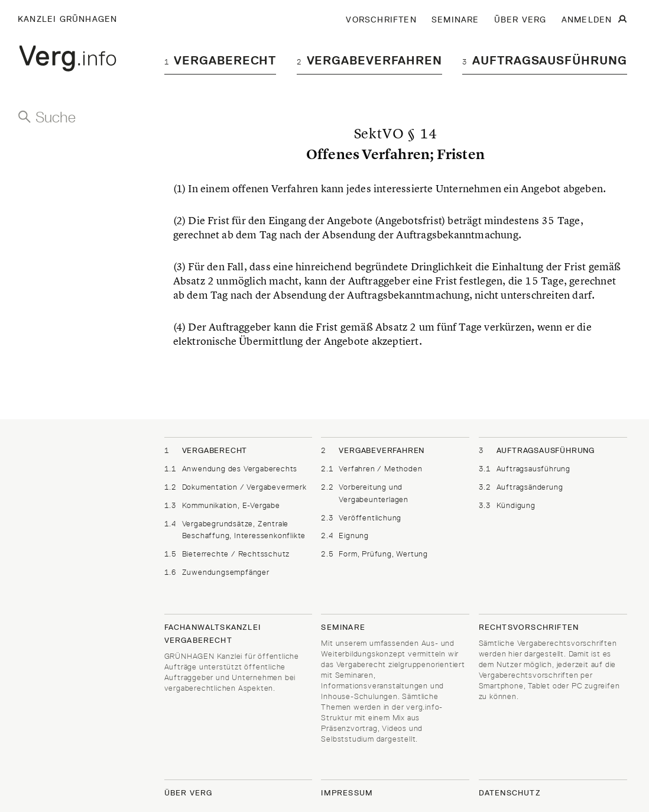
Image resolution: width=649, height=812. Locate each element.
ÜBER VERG (520, 20)
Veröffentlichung (361, 518)
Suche (56, 117)
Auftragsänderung (521, 487)
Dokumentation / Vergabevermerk (236, 487)
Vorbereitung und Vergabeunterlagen (365, 493)
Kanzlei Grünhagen (67, 19)
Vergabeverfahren (369, 60)
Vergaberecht (220, 60)
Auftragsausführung (544, 60)
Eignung (345, 536)
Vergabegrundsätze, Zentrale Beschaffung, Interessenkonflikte (235, 529)
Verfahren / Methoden (371, 469)
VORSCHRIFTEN (381, 20)
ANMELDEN (587, 20)
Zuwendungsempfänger (217, 572)
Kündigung (507, 505)
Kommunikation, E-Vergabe (222, 505)
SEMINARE (455, 20)
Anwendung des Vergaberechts (231, 469)
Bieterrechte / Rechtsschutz (227, 554)
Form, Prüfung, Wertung (374, 554)
